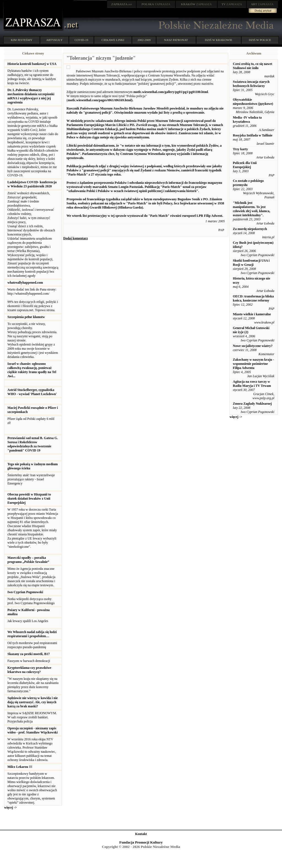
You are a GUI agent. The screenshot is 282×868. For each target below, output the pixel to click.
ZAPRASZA (156, 4)
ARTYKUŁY (55, 40)
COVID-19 (82, 40)
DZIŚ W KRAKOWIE (219, 40)
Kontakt (141, 834)
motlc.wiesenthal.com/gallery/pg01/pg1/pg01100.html (171, 92)
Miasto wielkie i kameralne (252, 314)
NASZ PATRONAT (176, 40)
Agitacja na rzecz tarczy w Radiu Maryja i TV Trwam (252, 384)
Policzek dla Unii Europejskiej (245, 165)
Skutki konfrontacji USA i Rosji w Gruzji (251, 263)
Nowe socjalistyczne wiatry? (253, 346)
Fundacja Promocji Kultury (141, 842)
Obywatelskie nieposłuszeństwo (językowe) (253, 102)
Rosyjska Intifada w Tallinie (253, 135)
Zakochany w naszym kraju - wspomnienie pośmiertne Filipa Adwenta (253, 364)
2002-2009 (144, 40)
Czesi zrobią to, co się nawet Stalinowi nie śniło (252, 66)
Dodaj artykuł (263, 10)
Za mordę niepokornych (250, 229)
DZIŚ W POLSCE (260, 40)
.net (122, 4)
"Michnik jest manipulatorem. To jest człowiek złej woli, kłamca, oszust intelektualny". (251, 209)
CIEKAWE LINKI (113, 40)
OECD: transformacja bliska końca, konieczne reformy (253, 298)
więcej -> (10, 807)
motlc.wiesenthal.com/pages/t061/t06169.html (99, 100)
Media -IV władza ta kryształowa (247, 120)
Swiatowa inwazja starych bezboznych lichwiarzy (251, 84)
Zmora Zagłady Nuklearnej (252, 404)
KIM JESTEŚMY (22, 40)
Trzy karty (240, 149)
